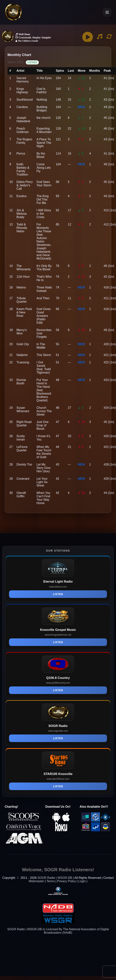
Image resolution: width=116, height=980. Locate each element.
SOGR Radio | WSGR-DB (55, 878)
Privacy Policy (66, 881)
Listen (58, 594)
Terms (51, 881)
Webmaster (36, 881)
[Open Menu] (107, 12)
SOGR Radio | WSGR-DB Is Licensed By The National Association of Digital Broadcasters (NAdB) (58, 931)
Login (82, 881)
